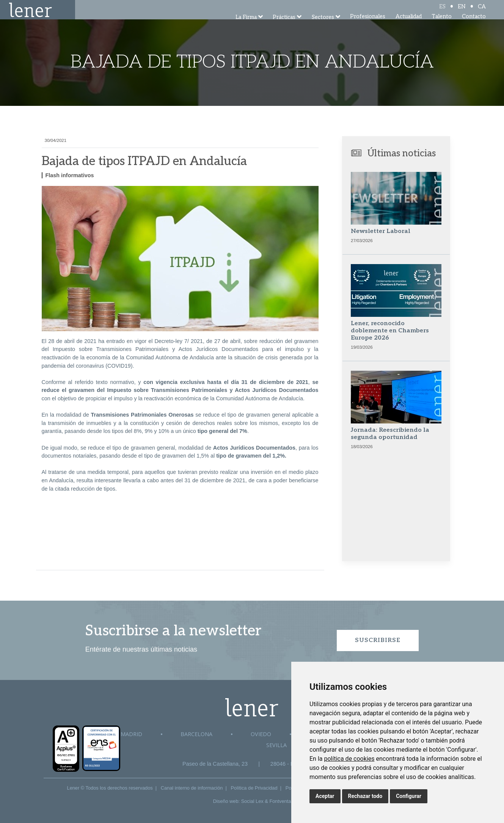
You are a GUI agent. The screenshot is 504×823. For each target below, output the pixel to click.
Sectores (323, 28)
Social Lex (252, 801)
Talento (442, 26)
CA (482, 12)
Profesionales (368, 26)
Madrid (131, 734)
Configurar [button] (409, 796)
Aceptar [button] (325, 796)
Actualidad (409, 26)
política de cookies (349, 759)
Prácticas (284, 28)
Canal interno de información (192, 788)
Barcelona (196, 734)
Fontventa (280, 801)
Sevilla (276, 745)
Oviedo (261, 734)
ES (442, 12)
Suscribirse (378, 640)
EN (462, 12)
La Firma (246, 28)
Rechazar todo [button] (365, 796)
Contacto (474, 26)
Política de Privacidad (254, 788)
